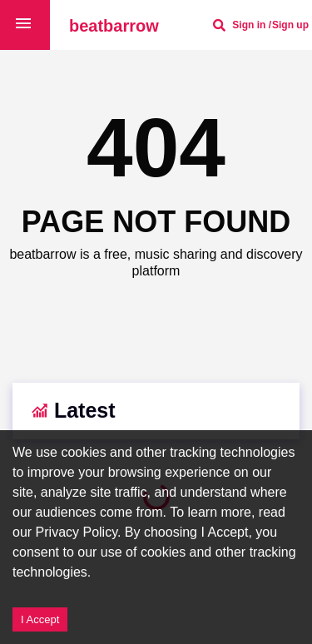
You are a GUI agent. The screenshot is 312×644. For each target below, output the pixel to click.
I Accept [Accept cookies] (40, 619)
